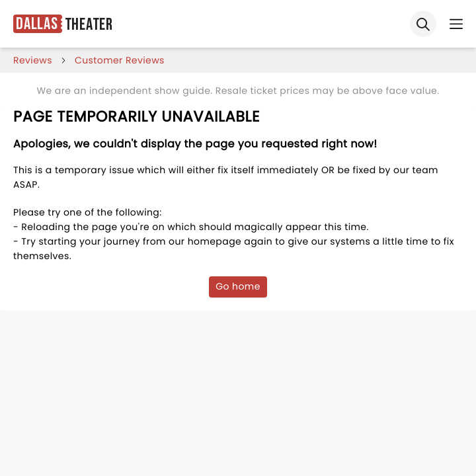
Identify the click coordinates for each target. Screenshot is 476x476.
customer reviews (120, 60)
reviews (33, 60)
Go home (238, 286)
